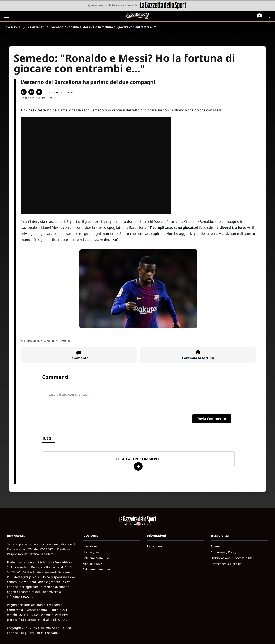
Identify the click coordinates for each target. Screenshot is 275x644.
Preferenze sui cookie (226, 564)
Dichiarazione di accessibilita (232, 558)
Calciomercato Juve (96, 558)
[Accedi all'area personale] (260, 16)
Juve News (12, 27)
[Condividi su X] (39, 92)
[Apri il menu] (6, 16)
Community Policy (224, 552)
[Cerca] (269, 16)
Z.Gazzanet (36, 27)
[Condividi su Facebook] (31, 92)
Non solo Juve (92, 564)
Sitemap (217, 546)
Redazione (154, 546)
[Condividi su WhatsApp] (24, 92)
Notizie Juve (91, 552)
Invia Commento (212, 419)
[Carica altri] (138, 466)
